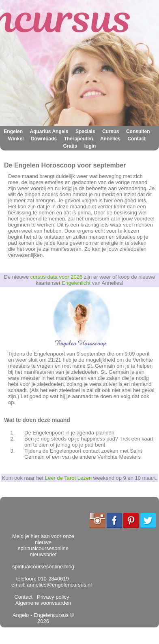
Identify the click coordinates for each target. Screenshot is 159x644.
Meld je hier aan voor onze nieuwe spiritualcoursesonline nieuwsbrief (43, 545)
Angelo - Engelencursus (41, 615)
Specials (85, 131)
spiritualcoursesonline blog (43, 567)
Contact (136, 139)
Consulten (138, 131)
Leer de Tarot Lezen (68, 478)
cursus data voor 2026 (57, 277)
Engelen (13, 131)
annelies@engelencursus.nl (59, 585)
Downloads (44, 139)
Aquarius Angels (49, 131)
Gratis (70, 146)
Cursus (111, 131)
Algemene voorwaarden (44, 600)
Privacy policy (52, 597)
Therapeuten (78, 139)
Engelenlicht (76, 283)
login (90, 146)
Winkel (16, 139)
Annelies (110, 139)
